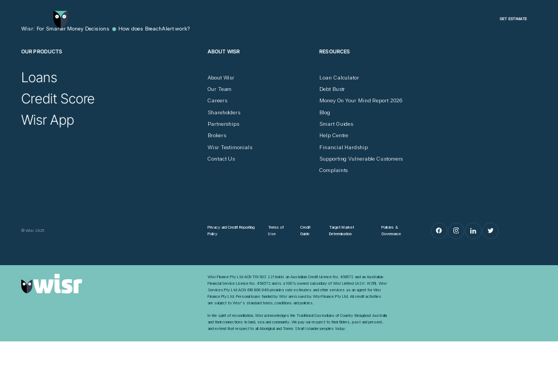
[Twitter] (490, 231)
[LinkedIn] (473, 231)
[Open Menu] (28, 20)
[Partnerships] (223, 124)
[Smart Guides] (336, 124)
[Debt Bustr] (332, 89)
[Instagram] (456, 231)
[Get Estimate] (513, 20)
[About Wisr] (221, 78)
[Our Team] (220, 89)
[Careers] (217, 101)
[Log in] (467, 19)
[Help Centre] (334, 136)
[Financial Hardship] (343, 148)
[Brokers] (217, 136)
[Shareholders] (224, 113)
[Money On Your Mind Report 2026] (360, 101)
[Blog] (325, 113)
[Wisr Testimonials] (230, 148)
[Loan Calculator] (339, 78)
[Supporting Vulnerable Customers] (361, 159)
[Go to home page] (60, 19)
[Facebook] (439, 231)
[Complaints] (333, 170)
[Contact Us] (221, 159)
